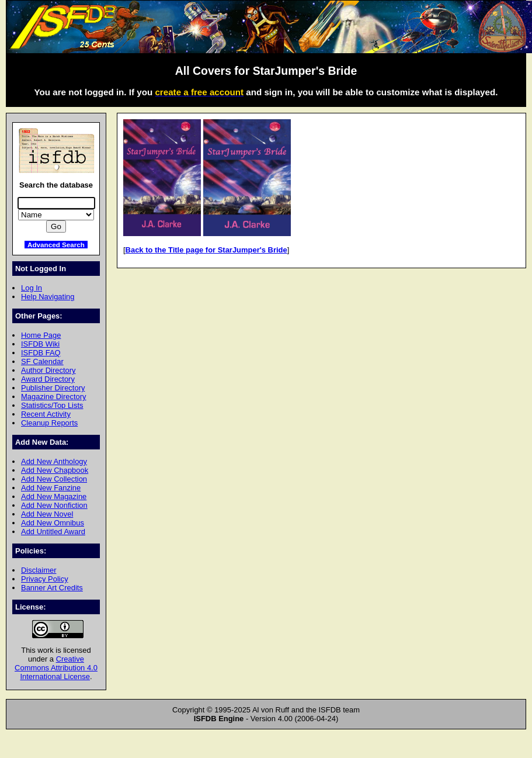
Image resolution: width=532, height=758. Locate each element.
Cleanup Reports (49, 423)
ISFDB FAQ (41, 353)
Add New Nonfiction (54, 505)
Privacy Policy (45, 579)
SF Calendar (42, 361)
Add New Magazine (54, 496)
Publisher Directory (53, 388)
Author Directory (48, 370)
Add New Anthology (54, 461)
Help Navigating (48, 297)
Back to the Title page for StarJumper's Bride (206, 250)
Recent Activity (46, 414)
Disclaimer (39, 570)
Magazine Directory (54, 397)
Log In (32, 288)
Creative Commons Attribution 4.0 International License (56, 668)
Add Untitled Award (53, 532)
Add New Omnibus (53, 523)
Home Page (41, 335)
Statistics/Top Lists (52, 405)
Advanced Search (56, 245)
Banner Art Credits (52, 588)
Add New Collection (54, 479)
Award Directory (48, 379)
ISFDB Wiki (40, 344)
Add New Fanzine (51, 488)
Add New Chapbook (55, 470)
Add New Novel (47, 514)
